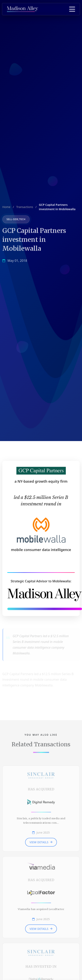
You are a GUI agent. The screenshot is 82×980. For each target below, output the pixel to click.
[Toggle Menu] (72, 9)
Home (6, 208)
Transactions (25, 208)
